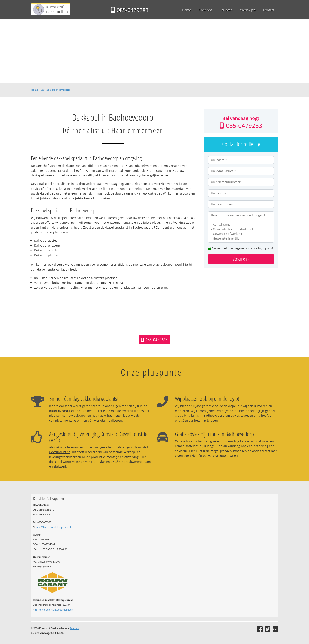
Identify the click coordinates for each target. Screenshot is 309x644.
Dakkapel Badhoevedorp (55, 90)
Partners (74, 628)
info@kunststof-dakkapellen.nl (54, 527)
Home (35, 90)
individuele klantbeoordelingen (54, 610)
